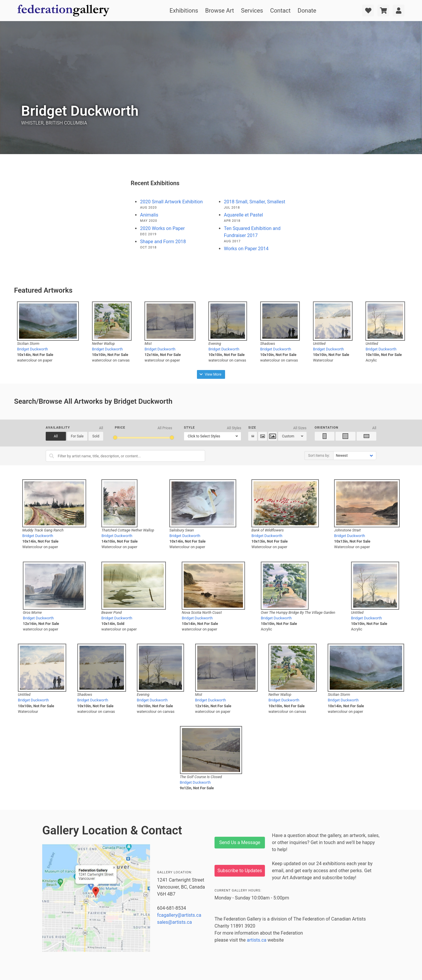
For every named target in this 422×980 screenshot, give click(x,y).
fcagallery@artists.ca (179, 915)
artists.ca (257, 940)
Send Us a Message (240, 842)
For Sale (77, 436)
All (56, 436)
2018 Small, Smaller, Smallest (255, 202)
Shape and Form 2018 (163, 242)
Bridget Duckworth (32, 349)
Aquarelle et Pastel (243, 215)
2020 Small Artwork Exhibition (171, 202)
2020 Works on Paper (162, 228)
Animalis (149, 215)
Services (252, 11)
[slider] (115, 438)
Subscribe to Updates (240, 871)
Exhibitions (184, 11)
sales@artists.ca (175, 922)
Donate (307, 11)
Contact (280, 11)
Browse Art (219, 11)
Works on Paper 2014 (246, 249)
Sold (96, 436)
